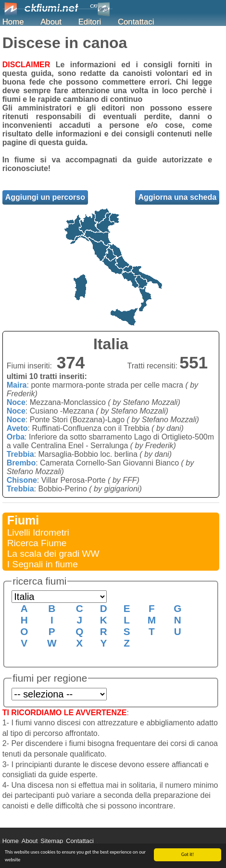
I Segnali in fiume (43, 564)
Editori (90, 22)
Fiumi (23, 520)
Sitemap (52, 841)
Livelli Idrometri (38, 532)
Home (13, 22)
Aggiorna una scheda (177, 197)
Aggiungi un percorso (45, 197)
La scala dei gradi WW (53, 554)
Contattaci (136, 22)
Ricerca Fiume (37, 543)
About (51, 22)
